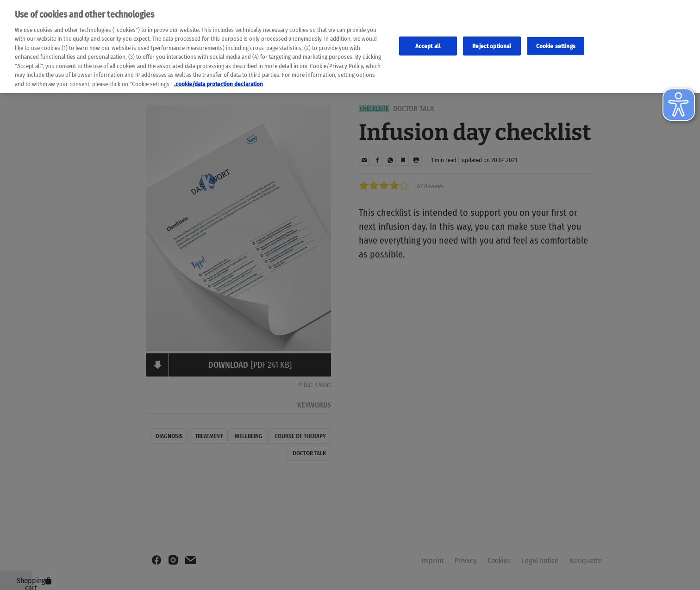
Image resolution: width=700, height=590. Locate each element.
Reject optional (492, 41)
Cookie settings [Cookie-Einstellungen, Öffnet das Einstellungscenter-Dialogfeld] (556, 41)
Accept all (428, 41)
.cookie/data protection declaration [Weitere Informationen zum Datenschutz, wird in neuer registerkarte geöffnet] (219, 79)
